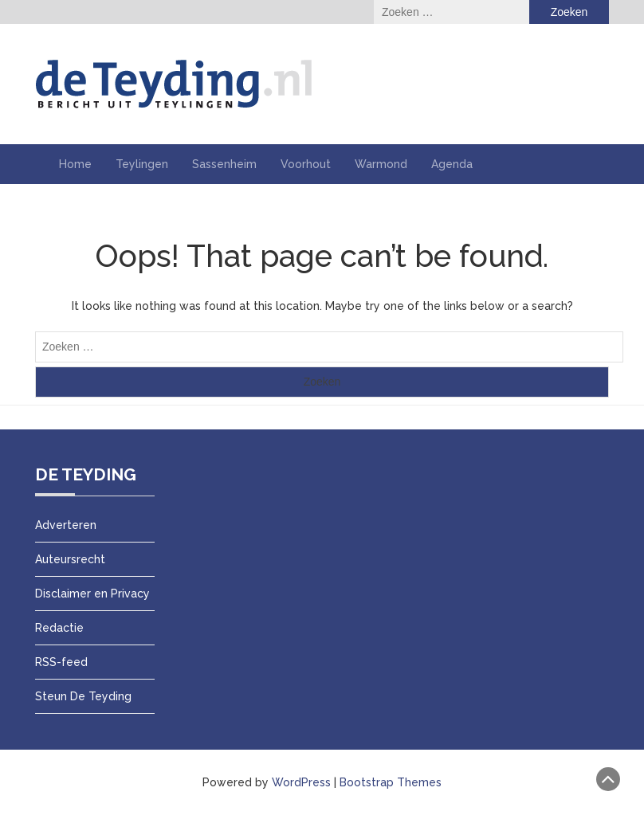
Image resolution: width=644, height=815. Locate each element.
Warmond (381, 164)
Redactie (59, 628)
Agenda (452, 164)
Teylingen (142, 164)
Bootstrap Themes (391, 782)
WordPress (301, 782)
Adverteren (66, 525)
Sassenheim (224, 164)
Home (75, 164)
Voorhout (306, 164)
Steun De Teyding (83, 696)
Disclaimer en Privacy (92, 594)
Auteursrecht (70, 559)
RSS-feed (61, 662)
